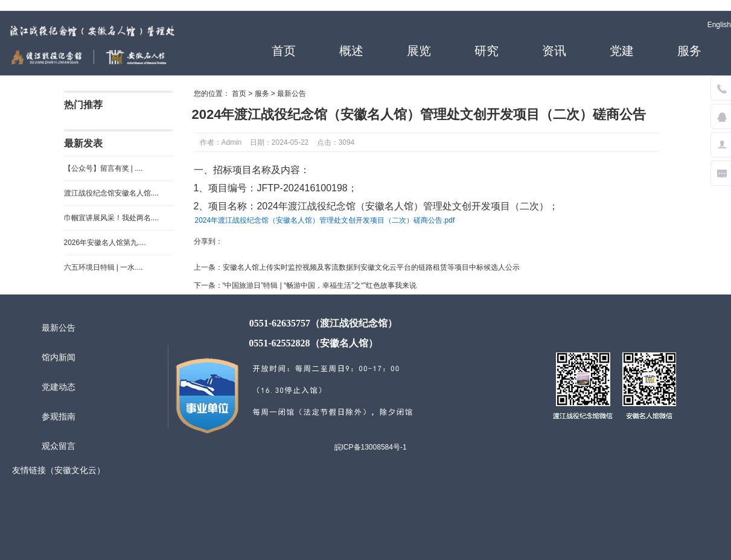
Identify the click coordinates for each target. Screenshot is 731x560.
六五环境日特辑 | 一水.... (104, 267)
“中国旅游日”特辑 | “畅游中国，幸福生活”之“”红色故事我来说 (320, 285)
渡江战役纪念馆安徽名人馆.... (111, 193)
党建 (622, 51)
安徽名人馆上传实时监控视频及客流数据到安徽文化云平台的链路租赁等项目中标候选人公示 (371, 267)
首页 (284, 51)
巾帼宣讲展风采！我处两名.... (111, 218)
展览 (419, 51)
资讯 (554, 51)
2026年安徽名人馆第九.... (105, 243)
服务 (689, 51)
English (719, 25)
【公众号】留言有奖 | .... (104, 168)
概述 (351, 51)
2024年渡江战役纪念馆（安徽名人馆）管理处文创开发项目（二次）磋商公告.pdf (325, 220)
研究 (487, 51)
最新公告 (292, 94)
